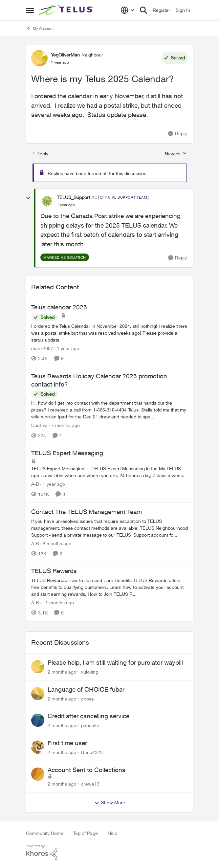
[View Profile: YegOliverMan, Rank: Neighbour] (39, 58)
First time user (67, 743)
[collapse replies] (28, 198)
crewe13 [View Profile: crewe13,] (90, 784)
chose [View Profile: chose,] (88, 698)
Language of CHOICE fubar (86, 689)
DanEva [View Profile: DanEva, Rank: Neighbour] (39, 425)
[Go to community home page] (67, 10)
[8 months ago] (56, 543)
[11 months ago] (57, 602)
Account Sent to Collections (87, 770)
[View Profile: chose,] (38, 694)
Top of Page (86, 833)
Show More (110, 803)
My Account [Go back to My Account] (40, 28)
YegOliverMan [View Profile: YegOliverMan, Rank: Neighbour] (65, 55)
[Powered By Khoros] (110, 852)
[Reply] (177, 134)
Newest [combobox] (176, 154)
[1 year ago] (67, 348)
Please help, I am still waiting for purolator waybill (115, 662)
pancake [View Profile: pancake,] (90, 725)
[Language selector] (128, 10)
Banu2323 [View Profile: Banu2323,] (92, 752)
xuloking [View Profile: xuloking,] (90, 672)
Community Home (45, 833)
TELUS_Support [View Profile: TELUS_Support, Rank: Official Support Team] (73, 197)
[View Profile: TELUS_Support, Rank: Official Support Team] (47, 201)
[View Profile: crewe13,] (38, 774)
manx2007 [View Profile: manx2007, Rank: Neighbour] (42, 348)
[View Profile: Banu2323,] (38, 747)
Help (112, 833)
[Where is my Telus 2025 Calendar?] (66, 205)
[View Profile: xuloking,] (38, 667)
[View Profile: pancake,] (38, 720)
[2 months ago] (62, 672)
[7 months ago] (64, 425)
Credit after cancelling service (88, 716)
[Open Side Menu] (30, 10)
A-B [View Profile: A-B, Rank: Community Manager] (35, 484)
